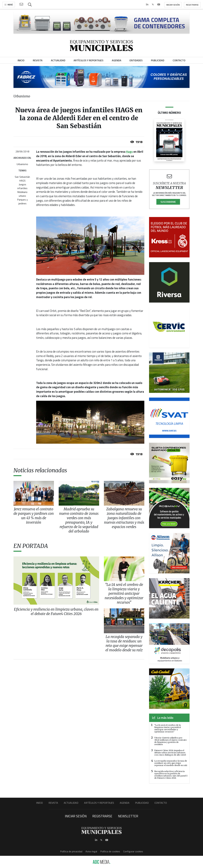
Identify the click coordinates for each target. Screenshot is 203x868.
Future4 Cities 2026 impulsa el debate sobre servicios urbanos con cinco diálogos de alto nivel (170, 753)
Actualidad (71, 803)
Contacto (161, 803)
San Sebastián (22, 177)
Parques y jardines (22, 201)
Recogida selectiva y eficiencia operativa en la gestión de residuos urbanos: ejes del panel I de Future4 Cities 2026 (171, 775)
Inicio (39, 803)
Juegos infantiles (22, 186)
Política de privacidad (71, 851)
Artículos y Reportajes (99, 803)
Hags (129, 152)
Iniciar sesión (173, 5)
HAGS (22, 181)
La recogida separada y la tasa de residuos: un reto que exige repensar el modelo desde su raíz (171, 763)
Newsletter (128, 816)
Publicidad (142, 803)
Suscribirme (168, 202)
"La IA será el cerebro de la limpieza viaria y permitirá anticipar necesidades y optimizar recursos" (168, 728)
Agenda (125, 803)
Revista (53, 803)
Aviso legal (91, 851)
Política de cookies (110, 851)
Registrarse (192, 5)
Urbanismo (22, 164)
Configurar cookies (133, 851)
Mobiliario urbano (22, 194)
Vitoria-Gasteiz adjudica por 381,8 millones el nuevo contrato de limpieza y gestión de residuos (170, 741)
